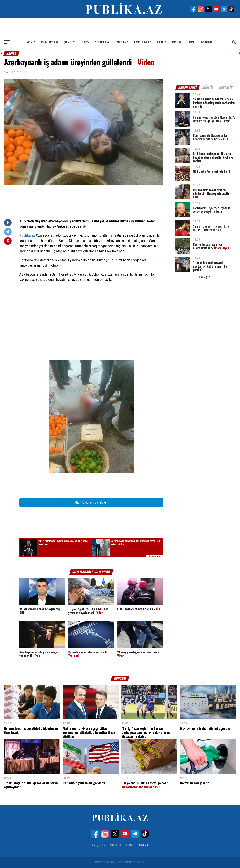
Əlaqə (130, 845)
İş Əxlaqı (143, 845)
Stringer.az (102, 42)
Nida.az (31, 42)
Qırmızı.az (70, 42)
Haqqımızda (99, 845)
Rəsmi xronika (50, 42)
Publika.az (27, 235)
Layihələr (207, 42)
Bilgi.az (161, 42)
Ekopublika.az (142, 42)
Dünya (85, 42)
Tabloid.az (122, 42)
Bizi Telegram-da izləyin (91, 502)
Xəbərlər (116, 845)
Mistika (177, 42)
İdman (191, 42)
